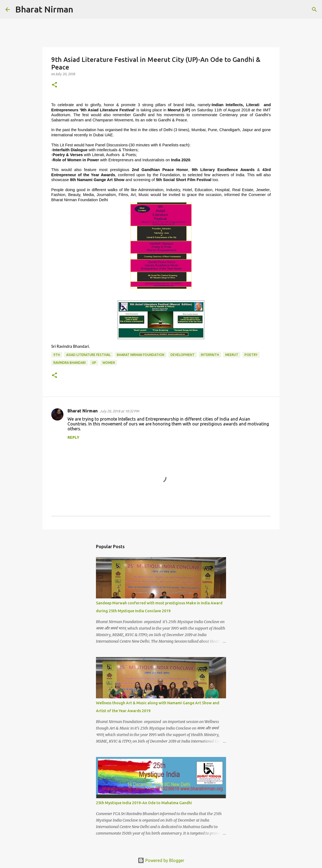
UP (94, 363)
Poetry (251, 355)
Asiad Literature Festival (88, 355)
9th (57, 355)
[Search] (81, 10)
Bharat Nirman (44, 9)
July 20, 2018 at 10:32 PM (119, 411)
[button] (54, 85)
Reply (73, 437)
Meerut (232, 355)
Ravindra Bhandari (70, 363)
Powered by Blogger (161, 860)
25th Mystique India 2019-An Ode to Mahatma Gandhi (144, 803)
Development (183, 355)
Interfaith (210, 355)
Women (109, 363)
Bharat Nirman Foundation (141, 355)
